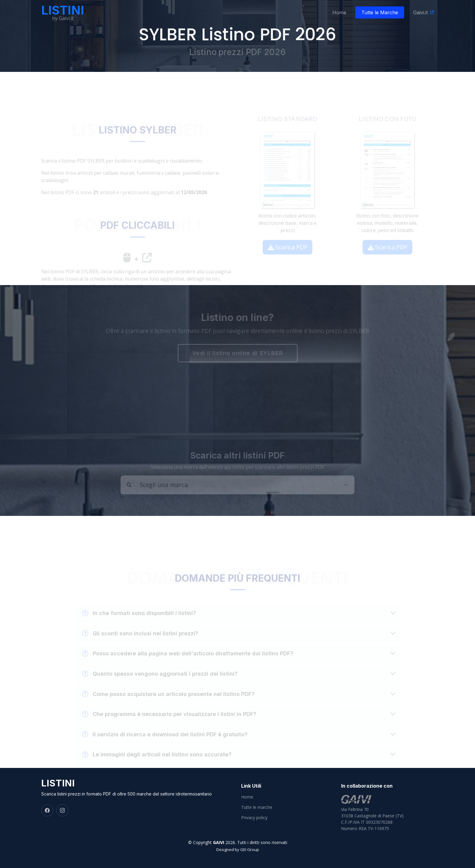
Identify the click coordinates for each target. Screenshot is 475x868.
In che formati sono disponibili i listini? (139, 620)
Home (339, 12)
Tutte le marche (257, 807)
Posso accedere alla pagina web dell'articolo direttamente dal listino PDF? (188, 660)
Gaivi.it (420, 12)
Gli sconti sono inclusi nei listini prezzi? (140, 640)
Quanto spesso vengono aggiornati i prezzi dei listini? (160, 681)
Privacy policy (254, 818)
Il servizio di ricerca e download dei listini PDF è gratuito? (165, 741)
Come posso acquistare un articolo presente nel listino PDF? (168, 701)
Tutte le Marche (380, 12)
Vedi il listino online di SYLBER (237, 353)
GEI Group (250, 849)
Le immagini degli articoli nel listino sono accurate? (157, 761)
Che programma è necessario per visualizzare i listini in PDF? (169, 721)
